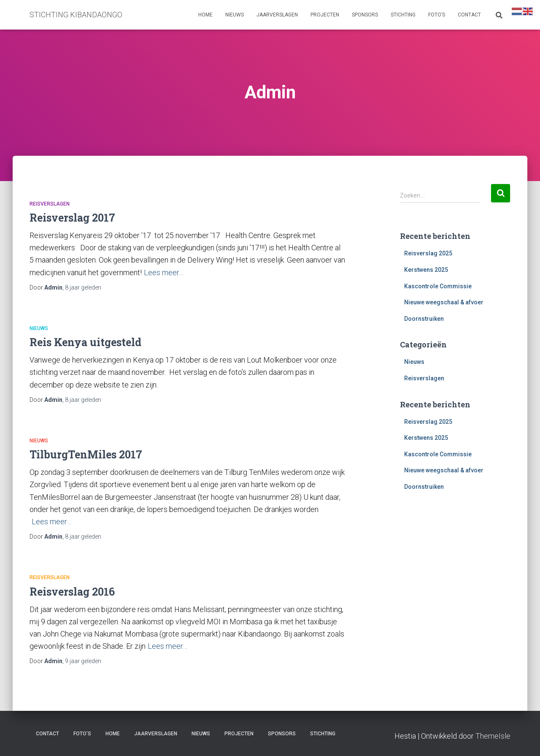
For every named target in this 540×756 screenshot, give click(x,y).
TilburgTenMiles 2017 (86, 454)
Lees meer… (164, 272)
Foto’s (437, 15)
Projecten (325, 15)
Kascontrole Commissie (438, 286)
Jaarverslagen (277, 15)
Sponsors (365, 15)
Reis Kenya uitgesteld (85, 342)
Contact (469, 15)
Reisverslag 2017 (72, 218)
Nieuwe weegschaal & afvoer (444, 302)
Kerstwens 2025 (426, 270)
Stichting (403, 15)
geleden (83, 287)
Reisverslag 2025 (428, 253)
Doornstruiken (424, 319)
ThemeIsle (493, 736)
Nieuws (235, 15)
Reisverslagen (50, 204)
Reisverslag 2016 (72, 592)
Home (205, 15)
